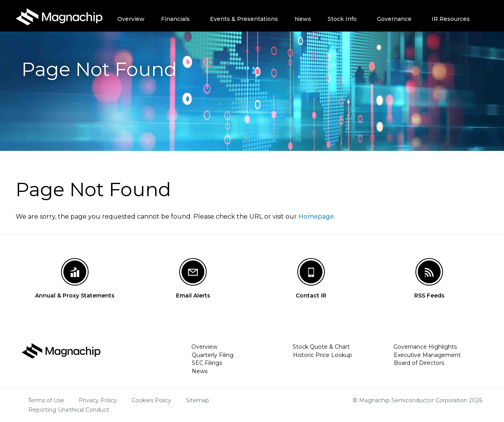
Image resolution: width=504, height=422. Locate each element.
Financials (175, 19)
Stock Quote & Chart (321, 347)
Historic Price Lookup (322, 355)
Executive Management (427, 355)
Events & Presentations (244, 19)
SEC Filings (207, 363)
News (303, 19)
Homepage (316, 217)
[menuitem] (133, 16)
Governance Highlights (425, 347)
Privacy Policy (98, 400)
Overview (131, 19)
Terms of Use (46, 400)
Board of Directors (419, 363)
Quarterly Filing (213, 355)
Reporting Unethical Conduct (69, 410)
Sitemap (197, 400)
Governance (394, 19)
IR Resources (451, 19)
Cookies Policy (151, 400)
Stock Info (342, 19)
